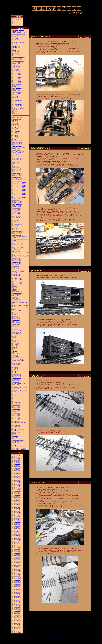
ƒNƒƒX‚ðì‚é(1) (17, 365)
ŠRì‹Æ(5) (15, 99)
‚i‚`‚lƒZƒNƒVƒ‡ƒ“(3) (17, 212)
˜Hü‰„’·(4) (16, 37)
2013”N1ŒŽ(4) (18, 579)
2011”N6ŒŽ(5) (18, 604)
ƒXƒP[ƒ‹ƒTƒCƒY (17, 119)
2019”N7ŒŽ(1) (18, 499)
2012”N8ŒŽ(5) (18, 585)
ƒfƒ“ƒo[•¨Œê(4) (17, 416)
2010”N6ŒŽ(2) (18, 621)
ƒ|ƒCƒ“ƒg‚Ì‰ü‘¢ (16, 425)
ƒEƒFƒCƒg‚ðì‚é (17, 219)
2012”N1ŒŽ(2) (18, 595)
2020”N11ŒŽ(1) (18, 479)
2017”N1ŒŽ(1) (18, 529)
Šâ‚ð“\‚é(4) (15, 286)
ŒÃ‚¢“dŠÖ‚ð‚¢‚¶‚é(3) (17, 331)
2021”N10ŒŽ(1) (18, 464)
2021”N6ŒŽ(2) (18, 469)
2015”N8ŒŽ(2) (18, 549)
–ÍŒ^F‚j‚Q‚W (16, 22)
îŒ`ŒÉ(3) (16, 137)
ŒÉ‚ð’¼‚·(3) (16, 315)
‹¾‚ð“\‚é (15, 350)
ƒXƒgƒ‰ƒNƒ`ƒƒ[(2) (17, 205)
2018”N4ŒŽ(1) (18, 515)
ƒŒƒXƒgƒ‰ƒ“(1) (17, 218)
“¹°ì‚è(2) (16, 437)
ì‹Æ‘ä (15, 328)
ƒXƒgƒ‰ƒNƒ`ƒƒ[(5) (17, 201)
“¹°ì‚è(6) (16, 354)
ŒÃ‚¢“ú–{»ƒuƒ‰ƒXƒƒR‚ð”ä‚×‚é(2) (21, 255)
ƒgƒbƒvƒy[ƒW (16, 18)
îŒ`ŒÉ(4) (16, 135)
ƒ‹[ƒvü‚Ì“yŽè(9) (17, 73)
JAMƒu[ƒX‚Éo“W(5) (18, 243)
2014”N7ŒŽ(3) (18, 560)
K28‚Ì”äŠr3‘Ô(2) (16, 300)
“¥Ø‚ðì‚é (16, 102)
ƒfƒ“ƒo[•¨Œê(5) (17, 414)
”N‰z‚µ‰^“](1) (16, 382)
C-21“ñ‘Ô (15, 222)
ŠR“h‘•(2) (15, 111)
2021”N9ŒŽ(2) (18, 465)
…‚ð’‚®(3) (16, 52)
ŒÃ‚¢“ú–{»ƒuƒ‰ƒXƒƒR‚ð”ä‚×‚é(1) (21, 257)
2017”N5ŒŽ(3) (18, 525)
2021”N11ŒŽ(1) (18, 463)
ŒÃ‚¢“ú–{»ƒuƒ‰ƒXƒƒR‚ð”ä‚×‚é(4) (21, 253)
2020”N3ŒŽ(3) (18, 488)
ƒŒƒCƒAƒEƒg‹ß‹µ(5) (17, 100)
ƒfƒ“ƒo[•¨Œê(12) (17, 393)
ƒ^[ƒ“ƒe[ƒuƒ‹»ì (18, 400)
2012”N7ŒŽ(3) (18, 587)
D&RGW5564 (16, 362)
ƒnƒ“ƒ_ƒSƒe (15, 129)
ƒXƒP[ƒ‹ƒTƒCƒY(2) (17, 118)
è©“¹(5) (15, 336)
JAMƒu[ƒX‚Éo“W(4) (18, 245)
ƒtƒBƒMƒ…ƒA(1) (17, 68)
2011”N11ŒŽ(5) (18, 598)
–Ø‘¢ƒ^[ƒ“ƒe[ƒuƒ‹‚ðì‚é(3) (19, 195)
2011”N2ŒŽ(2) (18, 610)
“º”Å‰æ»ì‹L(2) (17, 378)
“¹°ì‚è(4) (16, 356)
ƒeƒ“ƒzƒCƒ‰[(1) (17, 278)
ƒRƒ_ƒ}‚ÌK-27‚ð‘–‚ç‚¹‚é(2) (18, 359)
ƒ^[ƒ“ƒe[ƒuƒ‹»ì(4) (18, 396)
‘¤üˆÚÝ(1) (16, 327)
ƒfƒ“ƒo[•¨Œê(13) (17, 389)
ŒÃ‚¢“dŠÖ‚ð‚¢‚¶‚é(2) (17, 332)
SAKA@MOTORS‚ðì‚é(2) (19, 33)
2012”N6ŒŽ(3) (18, 588)
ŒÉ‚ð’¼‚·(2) (16, 316)
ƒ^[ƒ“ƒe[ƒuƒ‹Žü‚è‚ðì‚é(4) (19, 57)
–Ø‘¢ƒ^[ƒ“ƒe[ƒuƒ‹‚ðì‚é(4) (19, 193)
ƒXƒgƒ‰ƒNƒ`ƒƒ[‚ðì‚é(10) (19, 42)
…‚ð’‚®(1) (16, 54)
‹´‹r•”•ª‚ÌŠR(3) (16, 266)
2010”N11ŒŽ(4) (18, 614)
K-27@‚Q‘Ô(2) (17, 319)
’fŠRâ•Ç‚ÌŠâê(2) (17, 170)
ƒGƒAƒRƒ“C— (17, 114)
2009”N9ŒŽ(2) (18, 633)
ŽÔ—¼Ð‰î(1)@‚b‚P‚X (19, 443)
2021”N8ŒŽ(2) (18, 467)
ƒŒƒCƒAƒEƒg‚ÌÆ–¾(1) (18, 71)
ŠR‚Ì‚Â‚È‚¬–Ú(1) (17, 251)
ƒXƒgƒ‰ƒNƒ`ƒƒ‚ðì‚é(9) (18, 64)
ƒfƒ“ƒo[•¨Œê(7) (17, 410)
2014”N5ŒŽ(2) (18, 563)
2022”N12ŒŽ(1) (18, 455)
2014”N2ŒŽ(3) (18, 564)
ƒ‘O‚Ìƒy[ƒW (51, 637)
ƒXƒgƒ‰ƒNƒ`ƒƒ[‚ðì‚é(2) (19, 108)
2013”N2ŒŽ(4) (18, 577)
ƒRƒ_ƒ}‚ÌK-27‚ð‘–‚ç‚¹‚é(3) (18, 358)
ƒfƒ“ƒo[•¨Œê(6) (17, 413)
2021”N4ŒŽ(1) (18, 472)
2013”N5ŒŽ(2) (18, 573)
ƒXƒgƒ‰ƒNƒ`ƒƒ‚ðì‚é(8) (18, 65)
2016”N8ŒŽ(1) (18, 534)
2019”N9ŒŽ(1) (18, 496)
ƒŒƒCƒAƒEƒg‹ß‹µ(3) (17, 104)
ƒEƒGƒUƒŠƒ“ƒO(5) (17, 258)
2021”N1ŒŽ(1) (18, 476)
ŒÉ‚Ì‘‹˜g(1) (15, 230)
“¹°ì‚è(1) (16, 439)
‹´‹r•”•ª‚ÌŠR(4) (16, 265)
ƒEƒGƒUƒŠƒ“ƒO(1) (17, 263)
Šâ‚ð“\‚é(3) (15, 288)
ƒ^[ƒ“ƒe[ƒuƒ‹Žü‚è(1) (18, 284)
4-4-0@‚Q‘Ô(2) (17, 323)
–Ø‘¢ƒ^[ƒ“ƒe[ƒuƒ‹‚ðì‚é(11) (20, 184)
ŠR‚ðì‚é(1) (16, 298)
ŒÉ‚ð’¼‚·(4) (16, 313)
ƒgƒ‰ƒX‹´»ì (16, 405)
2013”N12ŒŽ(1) (18, 567)
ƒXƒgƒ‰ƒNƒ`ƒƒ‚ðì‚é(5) (18, 87)
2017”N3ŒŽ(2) (18, 527)
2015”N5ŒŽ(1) (18, 552)
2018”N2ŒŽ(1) (18, 517)
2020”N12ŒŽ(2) (18, 478)
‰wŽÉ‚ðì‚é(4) (16, 46)
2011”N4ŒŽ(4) (18, 607)
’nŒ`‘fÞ (15, 412)
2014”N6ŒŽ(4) (18, 561)
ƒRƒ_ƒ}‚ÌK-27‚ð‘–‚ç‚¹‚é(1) (18, 361)
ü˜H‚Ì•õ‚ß (16, 428)
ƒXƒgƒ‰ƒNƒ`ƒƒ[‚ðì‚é (18, 153)
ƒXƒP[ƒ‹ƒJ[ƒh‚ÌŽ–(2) (18, 166)
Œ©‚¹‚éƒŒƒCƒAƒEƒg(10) (18, 107)
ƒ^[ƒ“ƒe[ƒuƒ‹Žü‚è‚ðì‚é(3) (19, 58)
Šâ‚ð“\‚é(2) (15, 289)
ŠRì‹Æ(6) (15, 98)
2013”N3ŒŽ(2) (18, 576)
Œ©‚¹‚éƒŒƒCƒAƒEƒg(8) (18, 142)
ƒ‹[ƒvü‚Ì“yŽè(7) (17, 76)
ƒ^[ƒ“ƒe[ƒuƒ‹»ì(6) (18, 392)
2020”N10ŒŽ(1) (18, 480)
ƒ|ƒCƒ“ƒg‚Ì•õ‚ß (17, 427)
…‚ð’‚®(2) (16, 53)
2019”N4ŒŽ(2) (18, 503)
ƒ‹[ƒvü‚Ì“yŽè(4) (17, 80)
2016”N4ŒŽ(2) (18, 540)
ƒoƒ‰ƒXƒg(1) (16, 346)
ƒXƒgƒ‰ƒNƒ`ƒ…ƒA (17, 126)
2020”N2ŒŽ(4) (18, 490)
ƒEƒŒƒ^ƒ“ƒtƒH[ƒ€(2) (18, 160)
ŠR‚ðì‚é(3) (16, 296)
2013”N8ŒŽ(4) (18, 569)
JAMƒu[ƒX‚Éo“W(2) (18, 247)
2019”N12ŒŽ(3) (18, 492)
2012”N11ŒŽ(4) (18, 581)
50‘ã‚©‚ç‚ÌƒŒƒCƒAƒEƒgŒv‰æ (19, 450)
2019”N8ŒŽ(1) (18, 498)
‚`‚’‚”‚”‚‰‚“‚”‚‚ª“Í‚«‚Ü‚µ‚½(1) (20, 180)
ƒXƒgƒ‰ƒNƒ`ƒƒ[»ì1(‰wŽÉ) (20, 390)
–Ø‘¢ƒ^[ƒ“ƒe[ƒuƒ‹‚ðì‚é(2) (19, 196)
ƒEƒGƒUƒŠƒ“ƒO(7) (17, 176)
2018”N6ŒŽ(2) (18, 513)
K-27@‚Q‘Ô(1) (17, 321)
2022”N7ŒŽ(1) (18, 457)
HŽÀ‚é (15, 273)
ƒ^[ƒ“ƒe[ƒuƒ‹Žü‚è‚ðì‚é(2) (19, 60)
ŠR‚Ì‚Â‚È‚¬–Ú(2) (17, 250)
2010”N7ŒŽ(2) (18, 619)
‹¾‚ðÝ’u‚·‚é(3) (16, 165)
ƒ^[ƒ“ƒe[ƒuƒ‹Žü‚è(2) (18, 282)
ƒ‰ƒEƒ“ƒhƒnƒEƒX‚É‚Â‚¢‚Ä (19, 424)
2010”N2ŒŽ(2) (18, 626)
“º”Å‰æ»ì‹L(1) (17, 379)
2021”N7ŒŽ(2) (18, 468)
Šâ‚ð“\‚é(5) (15, 285)
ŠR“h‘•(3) (15, 110)
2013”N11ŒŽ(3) (18, 568)
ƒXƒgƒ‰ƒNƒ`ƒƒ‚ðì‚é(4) (18, 88)
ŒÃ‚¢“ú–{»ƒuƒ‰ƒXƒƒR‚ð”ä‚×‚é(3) (21, 254)
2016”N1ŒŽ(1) (18, 542)
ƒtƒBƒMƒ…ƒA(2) (17, 66)
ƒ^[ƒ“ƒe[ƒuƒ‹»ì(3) (18, 397)
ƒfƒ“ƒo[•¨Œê (16, 420)
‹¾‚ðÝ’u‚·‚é (16, 348)
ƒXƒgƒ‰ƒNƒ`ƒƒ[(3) (17, 204)
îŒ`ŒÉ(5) (16, 134)
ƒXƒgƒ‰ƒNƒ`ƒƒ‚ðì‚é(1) (18, 92)
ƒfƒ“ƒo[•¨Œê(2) (17, 419)
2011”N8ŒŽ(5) (18, 602)
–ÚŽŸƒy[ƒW (16, 20)
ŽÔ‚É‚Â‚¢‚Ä (16, 164)
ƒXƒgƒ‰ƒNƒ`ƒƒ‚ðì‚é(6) (18, 85)
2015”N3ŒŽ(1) (18, 553)
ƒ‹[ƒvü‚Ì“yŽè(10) (17, 72)
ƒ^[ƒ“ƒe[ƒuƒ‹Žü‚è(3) (18, 281)
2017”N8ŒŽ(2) (18, 523)
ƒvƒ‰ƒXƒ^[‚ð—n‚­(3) (18, 292)
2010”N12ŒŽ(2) (18, 612)
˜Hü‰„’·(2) (16, 40)
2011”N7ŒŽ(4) (18, 603)
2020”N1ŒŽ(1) (18, 491)
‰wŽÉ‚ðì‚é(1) (16, 50)
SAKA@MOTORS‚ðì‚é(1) (19, 34)
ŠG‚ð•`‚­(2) (15, 351)
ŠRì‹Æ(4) (15, 120)
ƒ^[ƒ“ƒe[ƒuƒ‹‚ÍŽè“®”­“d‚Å (19, 147)
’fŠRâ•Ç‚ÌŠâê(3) (17, 168)
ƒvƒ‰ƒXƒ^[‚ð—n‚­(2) (18, 293)
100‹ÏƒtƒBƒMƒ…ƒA (17, 216)
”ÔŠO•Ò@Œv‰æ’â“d (18, 370)
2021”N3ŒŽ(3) (18, 473)
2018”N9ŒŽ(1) (18, 509)
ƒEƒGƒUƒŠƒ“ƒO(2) (17, 262)
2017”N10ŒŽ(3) (18, 521)
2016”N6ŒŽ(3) (18, 537)
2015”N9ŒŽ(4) (18, 548)
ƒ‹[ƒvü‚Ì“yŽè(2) (17, 83)
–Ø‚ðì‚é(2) (16, 44)
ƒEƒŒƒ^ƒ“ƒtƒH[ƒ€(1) (18, 161)
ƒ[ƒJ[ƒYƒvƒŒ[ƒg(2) (19, 311)
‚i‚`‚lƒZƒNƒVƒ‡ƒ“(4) (17, 211)
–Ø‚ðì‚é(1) (16, 45)
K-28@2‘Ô (16, 366)
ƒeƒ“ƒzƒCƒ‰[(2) (17, 277)
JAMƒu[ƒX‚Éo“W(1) (18, 249)
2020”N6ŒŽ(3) (18, 484)
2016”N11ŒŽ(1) (18, 530)
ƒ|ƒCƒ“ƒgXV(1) (17, 181)
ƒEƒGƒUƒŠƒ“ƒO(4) (17, 259)
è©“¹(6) (15, 335)
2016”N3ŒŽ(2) (18, 541)
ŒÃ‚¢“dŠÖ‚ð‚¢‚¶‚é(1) (17, 334)
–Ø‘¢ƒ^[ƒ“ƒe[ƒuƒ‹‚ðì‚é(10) (20, 185)
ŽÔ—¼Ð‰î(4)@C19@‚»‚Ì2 (20, 423)
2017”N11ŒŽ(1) (18, 519)
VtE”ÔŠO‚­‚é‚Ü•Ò (18, 431)
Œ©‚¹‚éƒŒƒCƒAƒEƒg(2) (18, 234)
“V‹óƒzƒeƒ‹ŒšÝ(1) (17, 158)
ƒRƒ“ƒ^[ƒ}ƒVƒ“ (17, 199)
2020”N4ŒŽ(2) (18, 487)
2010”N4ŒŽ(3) (18, 623)
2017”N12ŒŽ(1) (18, 518)
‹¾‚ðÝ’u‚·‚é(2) (16, 320)
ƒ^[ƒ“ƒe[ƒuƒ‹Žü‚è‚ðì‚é (19, 61)
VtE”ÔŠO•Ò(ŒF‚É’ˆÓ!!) (20, 383)
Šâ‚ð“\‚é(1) (15, 290)
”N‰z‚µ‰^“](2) (16, 381)
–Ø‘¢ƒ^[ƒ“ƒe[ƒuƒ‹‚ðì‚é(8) (19, 188)
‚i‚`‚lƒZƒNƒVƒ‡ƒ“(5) (17, 209)
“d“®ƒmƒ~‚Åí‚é (17, 329)
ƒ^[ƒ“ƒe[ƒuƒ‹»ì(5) (18, 394)
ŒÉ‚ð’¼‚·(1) (16, 317)
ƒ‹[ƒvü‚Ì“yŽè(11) (17, 62)
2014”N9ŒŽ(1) (18, 557)
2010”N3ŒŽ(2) (18, 625)
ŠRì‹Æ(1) (15, 124)
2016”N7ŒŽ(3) (18, 536)
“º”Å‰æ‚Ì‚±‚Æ (16, 421)
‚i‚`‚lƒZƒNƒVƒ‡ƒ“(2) (17, 214)
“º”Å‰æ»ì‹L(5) (17, 374)
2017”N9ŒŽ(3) (18, 522)
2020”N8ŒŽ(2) (18, 482)
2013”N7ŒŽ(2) (18, 571)
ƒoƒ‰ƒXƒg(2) (16, 344)
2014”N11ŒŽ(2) (18, 554)
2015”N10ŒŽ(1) (18, 546)
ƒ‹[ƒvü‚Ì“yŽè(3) (17, 81)
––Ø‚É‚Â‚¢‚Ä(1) (17, 435)
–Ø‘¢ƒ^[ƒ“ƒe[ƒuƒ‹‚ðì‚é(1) (19, 197)
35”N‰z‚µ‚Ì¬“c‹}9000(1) (19, 272)
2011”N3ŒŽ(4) (18, 608)
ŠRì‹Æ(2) (15, 123)
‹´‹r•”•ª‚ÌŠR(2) (16, 267)
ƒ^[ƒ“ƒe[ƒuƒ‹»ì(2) (18, 398)
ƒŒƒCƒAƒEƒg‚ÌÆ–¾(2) (18, 69)
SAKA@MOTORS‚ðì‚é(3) (19, 31)
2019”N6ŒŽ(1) (18, 500)
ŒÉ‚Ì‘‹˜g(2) (15, 228)
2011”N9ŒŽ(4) (18, 600)
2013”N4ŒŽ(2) (18, 575)
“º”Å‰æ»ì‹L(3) (17, 377)
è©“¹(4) (15, 338)
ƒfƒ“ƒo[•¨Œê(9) (17, 408)
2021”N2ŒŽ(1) (18, 475)
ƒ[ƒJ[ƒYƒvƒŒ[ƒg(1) (19, 312)
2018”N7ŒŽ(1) (18, 511)
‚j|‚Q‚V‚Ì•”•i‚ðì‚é (17, 127)
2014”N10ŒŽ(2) (18, 556)
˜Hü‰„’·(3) (16, 38)
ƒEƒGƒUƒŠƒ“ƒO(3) (17, 261)
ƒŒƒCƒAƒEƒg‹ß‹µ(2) (17, 106)
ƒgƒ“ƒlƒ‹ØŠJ (16, 220)
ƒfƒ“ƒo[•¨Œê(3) (17, 417)
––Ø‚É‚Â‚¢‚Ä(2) (17, 433)
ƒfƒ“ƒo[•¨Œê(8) (17, 409)
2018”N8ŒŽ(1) (18, 510)
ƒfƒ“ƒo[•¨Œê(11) (17, 401)
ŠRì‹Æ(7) (15, 96)
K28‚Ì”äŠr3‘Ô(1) (16, 301)
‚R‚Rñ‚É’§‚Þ (16, 200)
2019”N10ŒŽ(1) (18, 495)
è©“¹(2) (15, 340)
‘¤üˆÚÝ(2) (16, 325)
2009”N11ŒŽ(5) (18, 630)
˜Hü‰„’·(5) (16, 35)
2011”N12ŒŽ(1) (18, 596)
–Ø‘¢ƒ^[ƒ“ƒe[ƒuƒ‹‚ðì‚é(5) (19, 192)
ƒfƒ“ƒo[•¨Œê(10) (17, 406)
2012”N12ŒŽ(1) (18, 580)
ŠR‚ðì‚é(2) (16, 297)
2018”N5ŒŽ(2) (18, 514)
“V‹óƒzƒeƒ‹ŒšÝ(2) (17, 157)
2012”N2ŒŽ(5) (18, 594)
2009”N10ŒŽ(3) (18, 631)
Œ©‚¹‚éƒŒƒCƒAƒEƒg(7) (18, 143)
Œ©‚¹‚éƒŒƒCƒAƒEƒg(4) (18, 231)
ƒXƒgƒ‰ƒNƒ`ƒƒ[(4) (17, 203)
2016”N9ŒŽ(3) (18, 533)
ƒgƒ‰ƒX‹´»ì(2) (17, 404)
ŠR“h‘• (15, 112)
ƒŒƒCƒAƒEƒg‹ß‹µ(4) (17, 103)
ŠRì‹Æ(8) (15, 95)
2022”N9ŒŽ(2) (18, 456)
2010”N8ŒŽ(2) (18, 618)
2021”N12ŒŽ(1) (18, 461)
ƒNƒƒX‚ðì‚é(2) (17, 363)
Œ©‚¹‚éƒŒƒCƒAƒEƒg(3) (18, 232)
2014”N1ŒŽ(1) (18, 565)
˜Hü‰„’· (15, 41)
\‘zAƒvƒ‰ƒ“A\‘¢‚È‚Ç (19, 448)
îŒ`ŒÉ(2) (16, 138)
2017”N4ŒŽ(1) (18, 526)
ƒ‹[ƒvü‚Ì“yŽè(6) (17, 77)
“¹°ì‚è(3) (16, 436)
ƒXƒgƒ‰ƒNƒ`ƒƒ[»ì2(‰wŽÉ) (20, 387)
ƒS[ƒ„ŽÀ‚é (16, 347)
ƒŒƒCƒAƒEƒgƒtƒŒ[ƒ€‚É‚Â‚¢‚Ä (20, 447)
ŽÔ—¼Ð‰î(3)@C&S (18, 440)
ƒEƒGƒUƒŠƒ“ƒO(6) (17, 177)
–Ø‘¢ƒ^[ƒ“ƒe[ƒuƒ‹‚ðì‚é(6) (19, 191)
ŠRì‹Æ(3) (15, 122)
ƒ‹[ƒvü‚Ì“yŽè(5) (17, 79)
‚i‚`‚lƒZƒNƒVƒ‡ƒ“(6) (17, 208)
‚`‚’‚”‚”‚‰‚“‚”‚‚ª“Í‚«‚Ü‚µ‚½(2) (20, 178)
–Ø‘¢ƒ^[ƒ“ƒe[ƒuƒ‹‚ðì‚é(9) (19, 187)
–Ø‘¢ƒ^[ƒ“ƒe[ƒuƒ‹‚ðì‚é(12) (20, 182)
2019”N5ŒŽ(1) (18, 502)
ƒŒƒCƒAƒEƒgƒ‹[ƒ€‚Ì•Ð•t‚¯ (19, 224)
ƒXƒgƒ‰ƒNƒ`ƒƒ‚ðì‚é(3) (18, 89)
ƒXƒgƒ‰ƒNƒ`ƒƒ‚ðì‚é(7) (18, 84)
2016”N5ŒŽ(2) (18, 538)
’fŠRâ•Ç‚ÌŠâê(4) (17, 162)
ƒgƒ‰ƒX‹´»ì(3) (17, 402)
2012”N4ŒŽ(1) (18, 591)
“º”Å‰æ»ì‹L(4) (17, 375)
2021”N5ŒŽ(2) (18, 471)
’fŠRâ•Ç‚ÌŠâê (17, 223)
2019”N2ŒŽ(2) (18, 506)
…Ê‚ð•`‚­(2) (16, 154)
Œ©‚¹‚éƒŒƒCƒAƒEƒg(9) (18, 141)
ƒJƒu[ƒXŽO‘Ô (16, 172)
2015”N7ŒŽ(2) (18, 550)
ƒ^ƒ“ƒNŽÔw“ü (16, 386)
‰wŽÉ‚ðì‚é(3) (16, 48)
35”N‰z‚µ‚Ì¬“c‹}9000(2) (19, 270)
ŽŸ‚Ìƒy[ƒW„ (63, 637)
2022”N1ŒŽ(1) (18, 460)
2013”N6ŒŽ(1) (18, 572)
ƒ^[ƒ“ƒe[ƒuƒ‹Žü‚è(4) (18, 280)
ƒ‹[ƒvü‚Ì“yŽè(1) (17, 93)
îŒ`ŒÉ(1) (16, 139)
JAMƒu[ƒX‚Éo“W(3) (18, 246)
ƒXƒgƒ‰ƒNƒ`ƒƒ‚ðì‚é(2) (18, 91)
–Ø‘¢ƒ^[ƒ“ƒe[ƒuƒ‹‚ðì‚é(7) (19, 189)
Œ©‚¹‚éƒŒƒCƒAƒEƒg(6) (18, 145)
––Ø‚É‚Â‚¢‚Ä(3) (17, 432)
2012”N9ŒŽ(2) (18, 584)
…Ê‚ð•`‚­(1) (16, 156)
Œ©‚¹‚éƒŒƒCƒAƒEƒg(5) (18, 146)
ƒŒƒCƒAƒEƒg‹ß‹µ (17, 131)
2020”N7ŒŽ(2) (18, 483)
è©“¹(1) (15, 342)
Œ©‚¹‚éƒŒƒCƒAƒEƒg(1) (18, 235)
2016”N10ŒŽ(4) (18, 531)
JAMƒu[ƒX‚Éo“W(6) (18, 242)
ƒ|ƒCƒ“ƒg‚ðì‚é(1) (17, 150)
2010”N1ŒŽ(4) (18, 627)
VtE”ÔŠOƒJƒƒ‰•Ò (19, 429)
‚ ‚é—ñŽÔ (15, 130)
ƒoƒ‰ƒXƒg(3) (16, 343)
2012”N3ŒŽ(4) (18, 592)
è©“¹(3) (15, 339)
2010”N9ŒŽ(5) (18, 616)
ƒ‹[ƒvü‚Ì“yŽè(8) (17, 75)
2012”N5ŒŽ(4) (18, 589)
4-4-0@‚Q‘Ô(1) (17, 324)
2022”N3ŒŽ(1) (18, 459)
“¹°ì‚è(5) (16, 355)
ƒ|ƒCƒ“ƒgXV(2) (17, 173)
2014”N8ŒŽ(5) (18, 558)
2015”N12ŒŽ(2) (18, 544)
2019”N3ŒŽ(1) (18, 505)
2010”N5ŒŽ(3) (18, 622)
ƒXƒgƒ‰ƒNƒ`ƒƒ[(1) (17, 207)
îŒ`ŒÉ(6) (16, 133)
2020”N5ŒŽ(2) (18, 486)
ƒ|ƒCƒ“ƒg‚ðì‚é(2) (17, 149)
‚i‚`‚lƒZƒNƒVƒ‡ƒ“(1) (17, 215)
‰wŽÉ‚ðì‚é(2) (16, 49)
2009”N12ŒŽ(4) (18, 629)
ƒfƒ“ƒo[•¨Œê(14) (17, 385)
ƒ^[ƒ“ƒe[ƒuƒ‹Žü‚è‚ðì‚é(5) (19, 56)
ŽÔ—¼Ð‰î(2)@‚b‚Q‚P (19, 441)
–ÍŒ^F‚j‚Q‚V (16, 21)
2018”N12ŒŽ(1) (18, 507)
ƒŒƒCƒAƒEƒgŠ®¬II (18, 30)
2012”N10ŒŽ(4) (18, 583)
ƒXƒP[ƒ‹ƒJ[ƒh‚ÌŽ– (17, 169)
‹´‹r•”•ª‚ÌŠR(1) (16, 269)
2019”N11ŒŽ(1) (18, 494)
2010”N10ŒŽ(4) (18, 615)
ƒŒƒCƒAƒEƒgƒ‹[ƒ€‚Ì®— (19, 151)
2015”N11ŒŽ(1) (18, 545)
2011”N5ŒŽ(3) (18, 606)
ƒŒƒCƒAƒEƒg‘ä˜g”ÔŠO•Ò (18, 444)
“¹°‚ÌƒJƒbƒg (16, 445)
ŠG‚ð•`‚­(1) (15, 352)
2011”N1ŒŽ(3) (18, 611)
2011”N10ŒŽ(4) (18, 599)
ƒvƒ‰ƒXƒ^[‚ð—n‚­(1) (18, 294)
